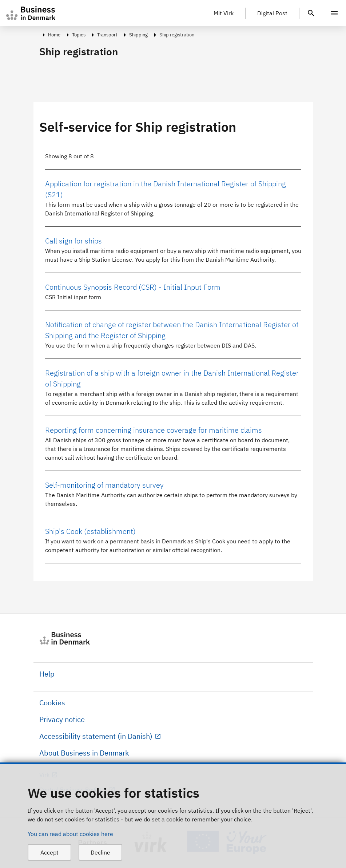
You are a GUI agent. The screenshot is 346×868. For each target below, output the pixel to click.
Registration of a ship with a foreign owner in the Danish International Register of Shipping (172, 378)
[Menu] (334, 13)
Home (54, 35)
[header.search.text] (311, 12)
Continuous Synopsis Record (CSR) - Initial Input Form (133, 287)
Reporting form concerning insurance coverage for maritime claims (154, 430)
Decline (100, 852)
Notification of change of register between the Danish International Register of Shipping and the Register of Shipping (172, 330)
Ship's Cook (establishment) (90, 531)
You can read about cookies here (70, 834)
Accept (49, 852)
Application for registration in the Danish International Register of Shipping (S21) (166, 189)
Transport (107, 35)
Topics (79, 35)
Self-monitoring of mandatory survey (104, 485)
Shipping (138, 35)
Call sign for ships (73, 241)
